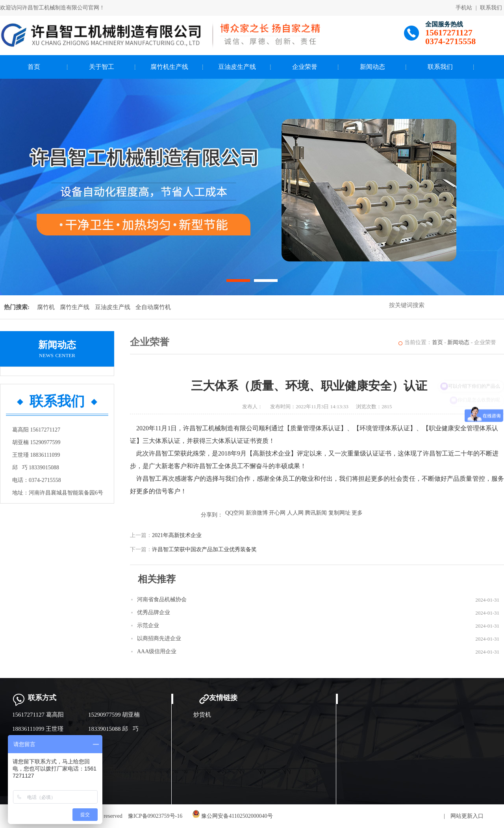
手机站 (464, 8)
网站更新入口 (467, 816)
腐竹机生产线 (169, 67)
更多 (357, 513)
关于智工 (102, 67)
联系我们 (491, 8)
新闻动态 (372, 67)
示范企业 (148, 625)
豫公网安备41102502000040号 (233, 816)
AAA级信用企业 (157, 651)
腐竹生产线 (75, 307)
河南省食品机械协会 (162, 599)
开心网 (277, 513)
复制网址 (339, 513)
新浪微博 (257, 513)
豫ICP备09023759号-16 (155, 816)
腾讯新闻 (316, 513)
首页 (34, 67)
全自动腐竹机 (153, 307)
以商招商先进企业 (159, 638)
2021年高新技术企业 (177, 535)
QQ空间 (235, 513)
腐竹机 (46, 307)
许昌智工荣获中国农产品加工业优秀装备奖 (204, 549)
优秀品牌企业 (154, 612)
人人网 (295, 513)
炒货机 (202, 715)
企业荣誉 (305, 67)
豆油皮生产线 (237, 67)
